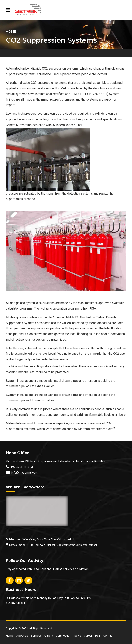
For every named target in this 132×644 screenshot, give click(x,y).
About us (22, 636)
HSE (98, 636)
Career (88, 636)
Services (36, 636)
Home (11, 32)
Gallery (49, 636)
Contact (108, 636)
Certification (63, 636)
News (78, 636)
